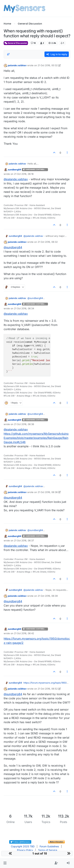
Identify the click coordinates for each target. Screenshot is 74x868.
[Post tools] (67, 153)
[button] (5, 863)
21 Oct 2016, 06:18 (24, 174)
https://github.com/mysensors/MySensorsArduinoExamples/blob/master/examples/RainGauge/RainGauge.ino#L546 (36, 438)
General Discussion (16, 43)
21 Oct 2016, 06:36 (24, 424)
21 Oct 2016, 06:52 (48, 689)
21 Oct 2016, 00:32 (48, 65)
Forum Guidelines (49, 846)
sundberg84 (15, 170)
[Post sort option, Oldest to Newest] (8, 54)
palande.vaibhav (17, 65)
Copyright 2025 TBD (23, 846)
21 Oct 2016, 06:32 (48, 242)
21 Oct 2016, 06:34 (24, 308)
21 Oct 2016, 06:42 (24, 633)
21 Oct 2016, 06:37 (24, 540)
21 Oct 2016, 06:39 (48, 596)
